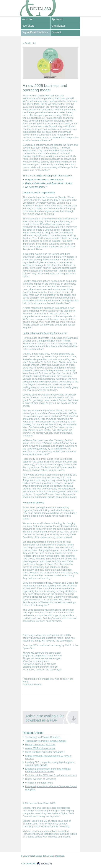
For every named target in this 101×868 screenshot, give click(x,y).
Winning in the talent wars (39, 783)
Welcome (27, 19)
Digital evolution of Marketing (41, 779)
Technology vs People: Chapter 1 (43, 737)
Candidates (58, 26)
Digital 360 (59, 811)
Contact (56, 32)
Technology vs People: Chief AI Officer (46, 741)
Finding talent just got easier (40, 745)
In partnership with (28, 863)
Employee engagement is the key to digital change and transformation (48, 770)
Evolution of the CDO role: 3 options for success (51, 775)
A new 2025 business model (40, 748)
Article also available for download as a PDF (45, 718)
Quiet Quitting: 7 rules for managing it (45, 752)
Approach (57, 19)
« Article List (29, 43)
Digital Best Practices (35, 32)
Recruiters (28, 26)
